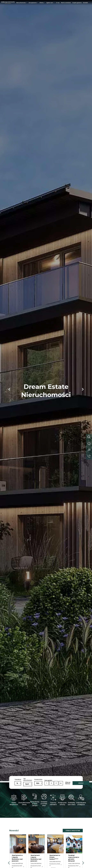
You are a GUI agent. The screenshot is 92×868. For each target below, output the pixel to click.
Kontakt (85, 3)
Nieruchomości (21, 3)
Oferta (41, 3)
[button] (9, 389)
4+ (61, 783)
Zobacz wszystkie (73, 831)
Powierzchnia (38, 779)
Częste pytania (77, 3)
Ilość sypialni (48, 780)
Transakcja (18, 779)
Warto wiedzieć (66, 3)
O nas (58, 3)
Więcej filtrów (68, 783)
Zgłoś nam (50, 3)
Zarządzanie (33, 3)
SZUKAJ (81, 783)
